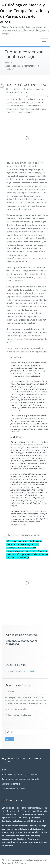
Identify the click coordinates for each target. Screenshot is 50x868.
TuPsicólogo (20, 863)
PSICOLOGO (11, 109)
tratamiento (11, 112)
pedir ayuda (26, 102)
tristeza (21, 112)
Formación (30, 671)
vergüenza (29, 112)
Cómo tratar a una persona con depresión (27, 703)
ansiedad (23, 93)
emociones (34, 96)
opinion (16, 102)
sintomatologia (24, 109)
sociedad (35, 109)
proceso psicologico (15, 106)
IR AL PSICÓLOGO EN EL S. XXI (27, 85)
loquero (23, 99)
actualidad (14, 93)
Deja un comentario (35, 89)
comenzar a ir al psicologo (17, 96)
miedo (9, 102)
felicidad (44, 96)
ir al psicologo (12, 99)
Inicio (7, 63)
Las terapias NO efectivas (20, 715)
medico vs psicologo (36, 99)
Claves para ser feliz (17, 709)
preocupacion (38, 102)
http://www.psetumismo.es (19, 551)
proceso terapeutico (33, 106)
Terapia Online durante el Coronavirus (26, 697)
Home (11, 692)
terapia (43, 109)
